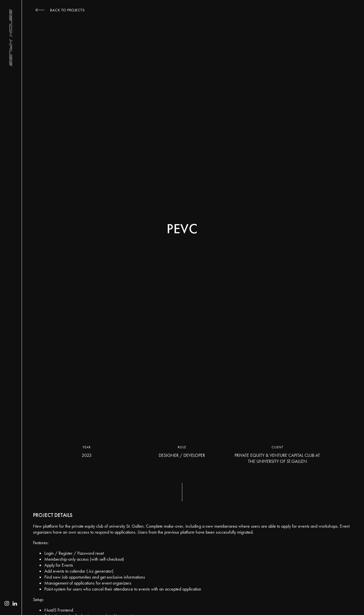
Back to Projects (67, 10)
